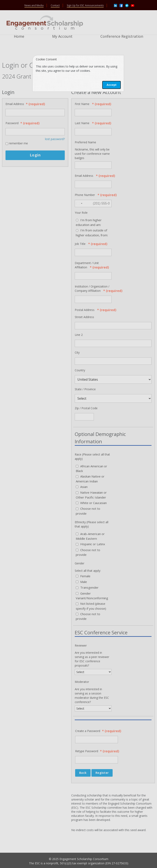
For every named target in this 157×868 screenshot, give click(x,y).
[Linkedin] (115, 5)
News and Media (34, 5)
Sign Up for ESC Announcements (85, 5)
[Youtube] (133, 5)
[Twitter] (127, 5)
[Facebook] (121, 5)
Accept (111, 85)
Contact (55, 5)
